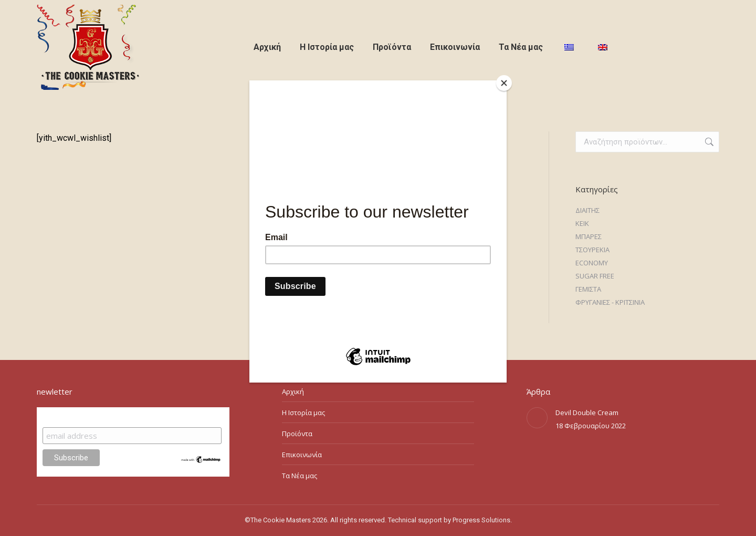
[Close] (504, 83)
